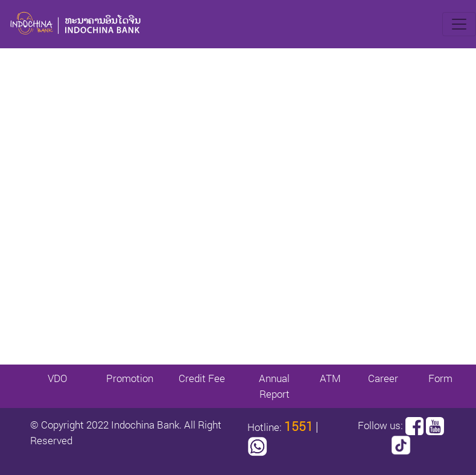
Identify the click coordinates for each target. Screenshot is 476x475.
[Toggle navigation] (459, 24)
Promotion (130, 378)
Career (383, 378)
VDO (57, 378)
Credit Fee (202, 378)
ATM (330, 378)
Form (440, 378)
